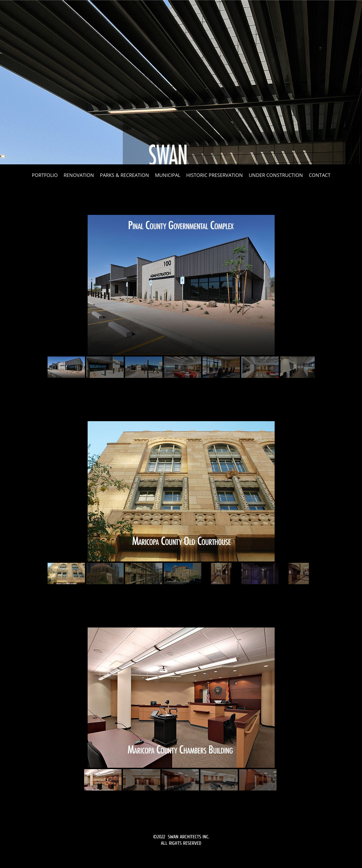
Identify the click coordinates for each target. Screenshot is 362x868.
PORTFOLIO (45, 176)
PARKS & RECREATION (124, 176)
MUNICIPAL (168, 176)
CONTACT (320, 176)
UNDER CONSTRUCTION (276, 176)
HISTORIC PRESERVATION (215, 176)
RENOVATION (79, 176)
